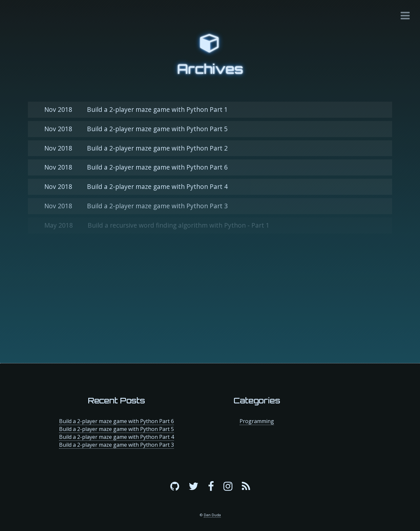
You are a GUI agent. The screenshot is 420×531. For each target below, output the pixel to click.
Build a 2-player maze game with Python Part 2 (136, 148)
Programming (257, 421)
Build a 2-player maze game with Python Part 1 (136, 109)
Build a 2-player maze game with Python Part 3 (136, 206)
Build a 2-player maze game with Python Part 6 (136, 167)
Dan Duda (212, 515)
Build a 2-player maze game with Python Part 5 (136, 129)
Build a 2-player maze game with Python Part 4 (136, 186)
